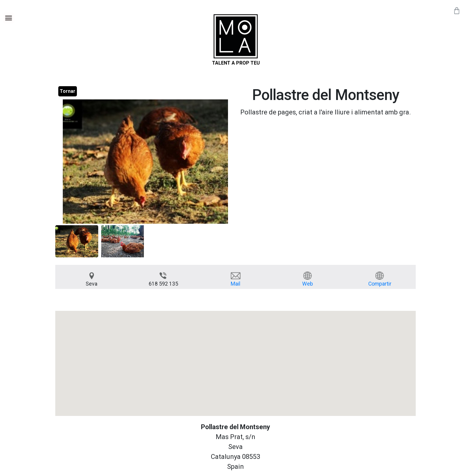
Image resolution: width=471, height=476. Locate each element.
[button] (9, 18)
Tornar (68, 91)
